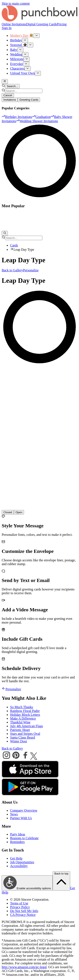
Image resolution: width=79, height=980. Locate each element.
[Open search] (5, 233)
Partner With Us (21, 818)
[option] (17, 117)
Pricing (62, 24)
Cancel (8, 95)
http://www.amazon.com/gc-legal (24, 967)
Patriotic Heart (20, 730)
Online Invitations (14, 24)
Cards (14, 245)
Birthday (16, 40)
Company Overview (24, 810)
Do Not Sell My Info (24, 911)
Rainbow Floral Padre (25, 711)
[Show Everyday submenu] (26, 64)
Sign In (7, 28)
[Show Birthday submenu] (25, 40)
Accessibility (19, 866)
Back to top (61, 881)
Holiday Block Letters (25, 715)
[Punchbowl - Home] (39, 20)
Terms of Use (19, 903)
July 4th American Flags (27, 726)
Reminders (17, 842)
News (14, 814)
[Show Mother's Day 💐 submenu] (37, 36)
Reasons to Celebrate (24, 838)
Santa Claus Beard (23, 737)
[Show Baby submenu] (20, 50)
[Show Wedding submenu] (25, 54)
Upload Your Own (22, 73)
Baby (14, 50)
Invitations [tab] (10, 100)
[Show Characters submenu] (27, 69)
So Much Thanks (22, 707)
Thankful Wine (20, 722)
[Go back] (4, 689)
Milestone (17, 59)
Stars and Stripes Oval (25, 734)
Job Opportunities (22, 862)
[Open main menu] (5, 81)
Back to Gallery (12, 270)
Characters (17, 68)
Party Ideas (18, 834)
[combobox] (24, 91)
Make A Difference (23, 718)
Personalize (31, 270)
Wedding (16, 54)
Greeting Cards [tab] (29, 100)
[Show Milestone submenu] (27, 59)
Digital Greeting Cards (42, 24)
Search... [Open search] (12, 86)
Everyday (17, 64)
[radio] (19, 512)
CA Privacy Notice (23, 915)
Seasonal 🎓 (19, 45)
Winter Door (19, 741)
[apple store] (30, 776)
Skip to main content (16, 3)
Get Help (16, 858)
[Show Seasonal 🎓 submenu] (30, 45)
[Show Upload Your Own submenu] (38, 73)
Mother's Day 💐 (22, 36)
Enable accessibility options (27, 883)
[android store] (30, 794)
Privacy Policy (20, 907)
